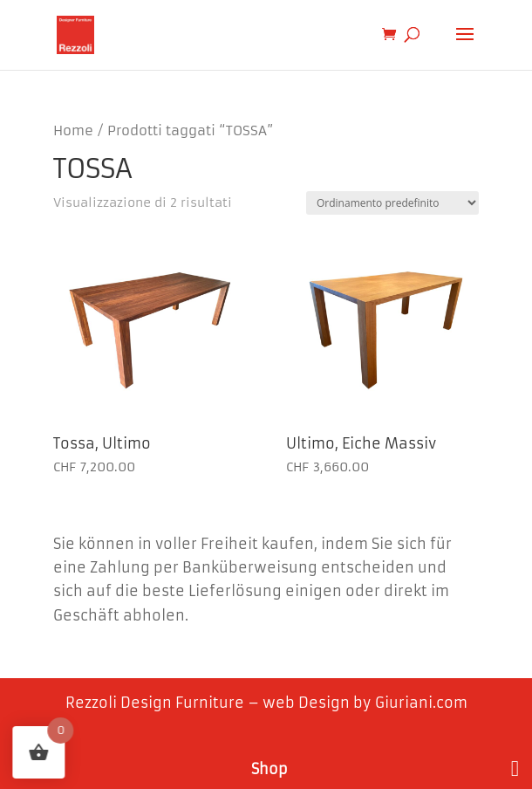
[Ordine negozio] (392, 203)
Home (73, 131)
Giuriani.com (421, 703)
